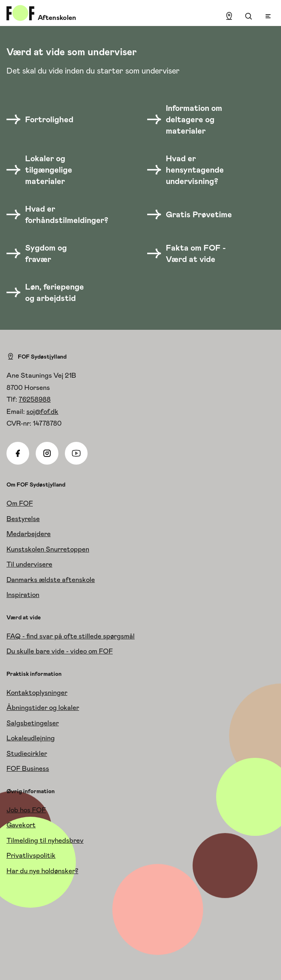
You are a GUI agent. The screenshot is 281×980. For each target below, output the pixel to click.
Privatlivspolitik (31, 855)
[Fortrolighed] (45, 119)
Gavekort (21, 825)
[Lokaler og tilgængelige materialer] (51, 170)
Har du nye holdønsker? (42, 871)
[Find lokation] (229, 16)
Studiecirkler (27, 753)
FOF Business (28, 768)
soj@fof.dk (42, 411)
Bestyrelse (23, 519)
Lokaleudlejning (31, 738)
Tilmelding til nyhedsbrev (45, 840)
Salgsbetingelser (33, 723)
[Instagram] (47, 453)
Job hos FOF (26, 810)
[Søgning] (249, 16)
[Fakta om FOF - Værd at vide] (192, 253)
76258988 (35, 399)
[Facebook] (18, 453)
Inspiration (23, 595)
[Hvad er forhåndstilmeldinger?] (62, 214)
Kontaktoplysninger (37, 692)
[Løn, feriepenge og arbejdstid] (51, 292)
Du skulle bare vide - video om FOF (60, 651)
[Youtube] (76, 453)
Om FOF (20, 503)
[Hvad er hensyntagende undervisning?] (192, 170)
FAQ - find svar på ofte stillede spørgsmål (71, 636)
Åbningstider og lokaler (43, 707)
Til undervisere (29, 564)
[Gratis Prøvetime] (192, 214)
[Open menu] (268, 16)
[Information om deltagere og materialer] (192, 119)
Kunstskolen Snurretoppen (48, 549)
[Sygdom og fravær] (51, 253)
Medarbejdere (29, 534)
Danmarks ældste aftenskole (51, 580)
